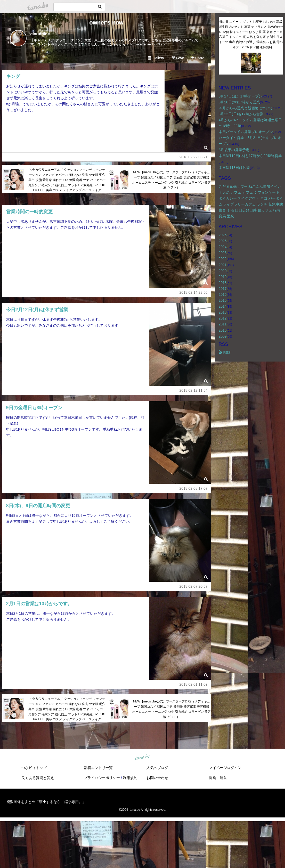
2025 (223, 241)
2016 (223, 294)
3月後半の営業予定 (234, 150)
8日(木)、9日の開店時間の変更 (38, 506)
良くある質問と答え (38, 778)
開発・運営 (218, 778)
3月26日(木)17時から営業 (239, 102)
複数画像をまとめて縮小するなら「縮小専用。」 (46, 802)
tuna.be (142, 757)
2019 (223, 277)
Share (197, 58)
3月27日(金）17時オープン (241, 96)
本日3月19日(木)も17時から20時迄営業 (250, 156)
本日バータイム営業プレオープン (246, 132)
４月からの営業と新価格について (246, 108)
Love (178, 58)
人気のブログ (157, 768)
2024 (223, 247)
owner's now (106, 23)
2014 (223, 306)
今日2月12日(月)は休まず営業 (37, 310)
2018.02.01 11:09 (194, 684)
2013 (223, 312)
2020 (223, 271)
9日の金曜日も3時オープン (34, 408)
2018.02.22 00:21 (194, 157)
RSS (225, 353)
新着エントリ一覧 (98, 768)
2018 (223, 283)
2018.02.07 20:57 (194, 586)
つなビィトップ (34, 768)
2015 (223, 300)
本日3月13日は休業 (234, 168)
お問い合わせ (157, 778)
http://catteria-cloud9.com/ (149, 44)
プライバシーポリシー (102, 778)
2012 (223, 318)
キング (13, 76)
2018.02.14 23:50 (194, 292)
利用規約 (130, 778)
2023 (223, 253)
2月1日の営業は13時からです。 (39, 604)
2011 (223, 324)
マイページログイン (225, 768)
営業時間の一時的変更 (29, 212)
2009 (223, 336)
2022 (223, 259)
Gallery (156, 58)
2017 (223, 289)
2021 (223, 265)
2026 (223, 235)
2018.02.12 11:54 (194, 390)
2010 (223, 330)
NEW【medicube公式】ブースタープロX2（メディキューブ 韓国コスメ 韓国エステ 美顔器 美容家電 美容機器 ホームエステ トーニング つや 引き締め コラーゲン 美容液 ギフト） (172, 180)
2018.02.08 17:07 (194, 488)
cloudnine (40, 34)
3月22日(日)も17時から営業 (241, 114)
